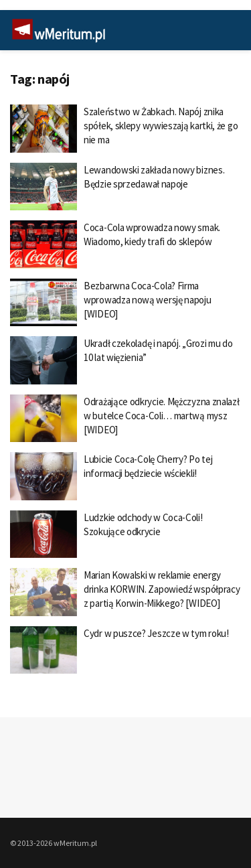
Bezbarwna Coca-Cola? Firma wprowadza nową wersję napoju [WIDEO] (148, 300)
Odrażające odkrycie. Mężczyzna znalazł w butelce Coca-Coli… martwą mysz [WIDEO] (162, 416)
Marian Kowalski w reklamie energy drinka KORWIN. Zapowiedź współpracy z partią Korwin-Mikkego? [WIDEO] (162, 589)
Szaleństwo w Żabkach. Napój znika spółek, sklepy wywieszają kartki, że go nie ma (161, 126)
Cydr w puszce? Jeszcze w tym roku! (156, 633)
